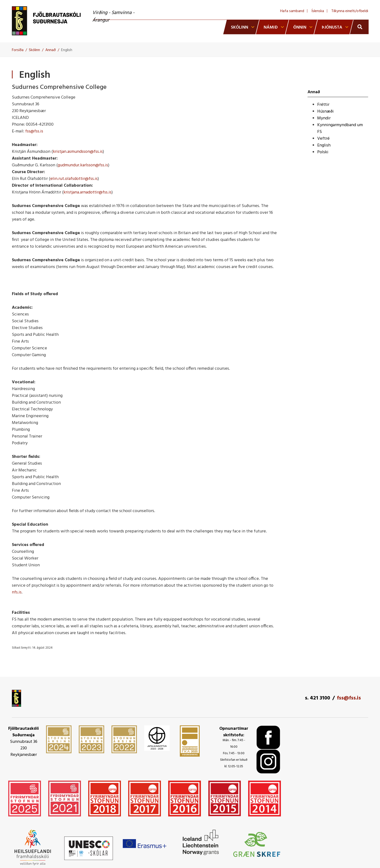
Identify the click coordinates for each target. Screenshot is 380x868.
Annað (51, 50)
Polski (323, 152)
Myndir (324, 118)
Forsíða (18, 50)
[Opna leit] (359, 27)
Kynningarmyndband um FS (340, 128)
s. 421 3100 (317, 698)
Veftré (323, 139)
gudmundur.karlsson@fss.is (83, 165)
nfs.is (17, 592)
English (67, 50)
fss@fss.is (34, 131)
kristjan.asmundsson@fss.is (78, 152)
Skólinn (34, 50)
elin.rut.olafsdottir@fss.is (74, 179)
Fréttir (323, 105)
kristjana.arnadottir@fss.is (87, 192)
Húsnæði (325, 111)
